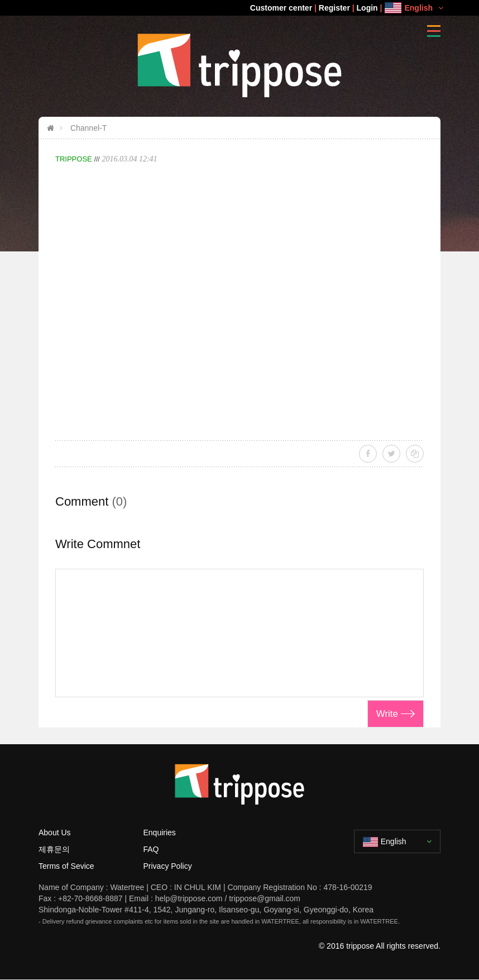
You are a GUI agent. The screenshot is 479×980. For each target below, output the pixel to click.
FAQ (151, 849)
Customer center (281, 8)
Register (334, 8)
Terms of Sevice (66, 866)
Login (367, 8)
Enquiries (160, 832)
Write (387, 714)
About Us (55, 832)
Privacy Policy (168, 866)
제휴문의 (54, 849)
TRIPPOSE (74, 159)
